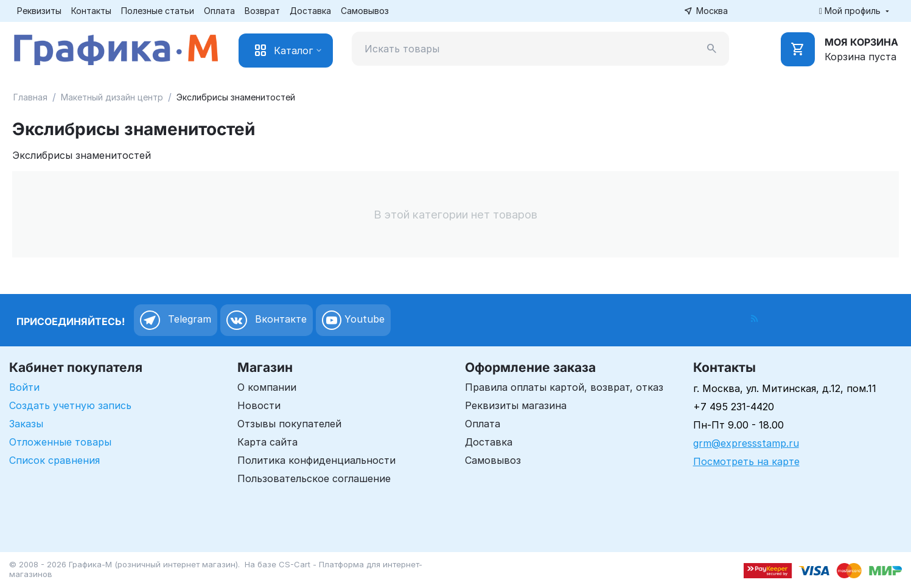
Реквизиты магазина (516, 405)
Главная (30, 97)
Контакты (91, 11)
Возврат (262, 11)
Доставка (310, 11)
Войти (24, 387)
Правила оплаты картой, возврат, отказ (564, 387)
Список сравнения (54, 460)
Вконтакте (267, 320)
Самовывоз (365, 11)
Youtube (353, 320)
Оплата (219, 11)
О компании (267, 387)
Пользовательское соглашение (314, 478)
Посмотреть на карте (746, 461)
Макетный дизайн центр (112, 97)
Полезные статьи (158, 11)
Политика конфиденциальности (316, 460)
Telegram (176, 320)
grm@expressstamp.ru (746, 443)
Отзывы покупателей (289, 424)
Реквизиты (39, 11)
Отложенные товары (60, 442)
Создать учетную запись (70, 405)
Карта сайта (267, 442)
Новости (259, 405)
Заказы (26, 424)
